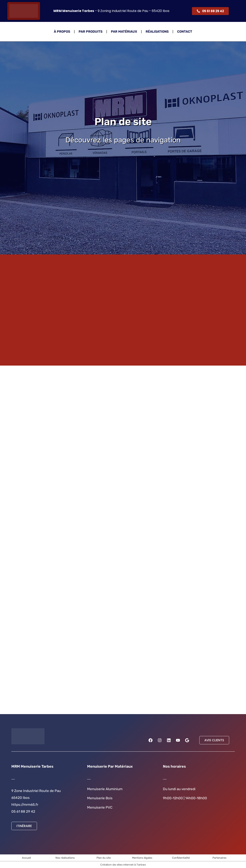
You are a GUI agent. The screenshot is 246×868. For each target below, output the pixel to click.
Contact (185, 32)
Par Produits (90, 32)
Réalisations (157, 32)
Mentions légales (142, 858)
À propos (62, 32)
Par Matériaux (124, 32)
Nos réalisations (65, 858)
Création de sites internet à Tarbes (123, 865)
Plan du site (104, 858)
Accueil (26, 858)
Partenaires (219, 858)
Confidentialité (181, 858)
